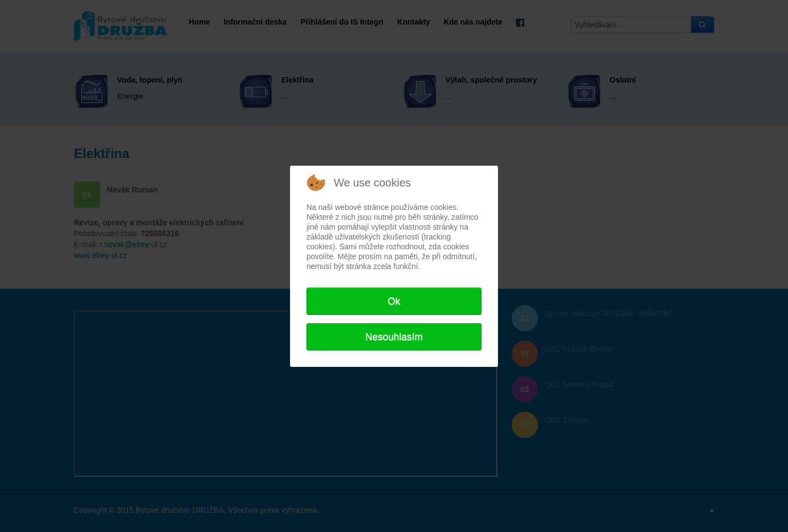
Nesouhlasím (394, 337)
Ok (394, 301)
